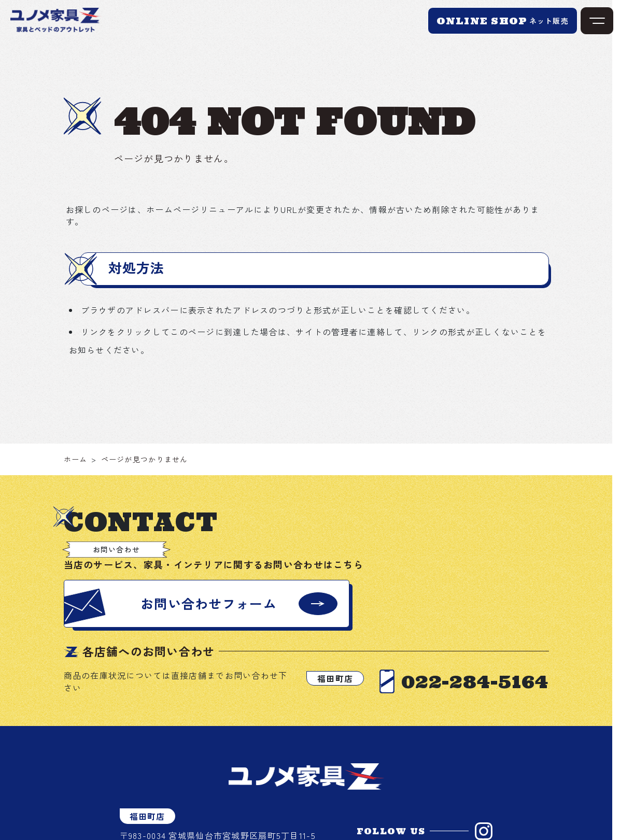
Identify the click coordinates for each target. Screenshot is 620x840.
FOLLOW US (391, 831)
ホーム (76, 459)
